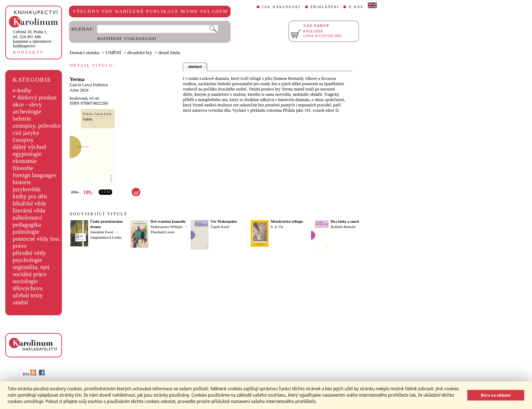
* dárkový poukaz (35, 97)
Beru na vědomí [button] (496, 395)
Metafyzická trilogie (287, 221)
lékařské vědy (30, 203)
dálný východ (29, 147)
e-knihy (22, 90)
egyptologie (27, 154)
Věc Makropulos (224, 221)
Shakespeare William (166, 227)
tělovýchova (28, 288)
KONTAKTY (28, 52)
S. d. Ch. (277, 227)
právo (20, 246)
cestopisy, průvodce (37, 126)
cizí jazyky (26, 133)
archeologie (27, 112)
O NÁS (356, 7)
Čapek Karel (220, 227)
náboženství (27, 218)
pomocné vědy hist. (37, 239)
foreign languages (35, 175)
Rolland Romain (343, 227)
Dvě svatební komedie (168, 221)
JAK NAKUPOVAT (282, 7)
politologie (26, 232)
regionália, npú (31, 267)
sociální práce (30, 274)
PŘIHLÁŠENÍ (325, 7)
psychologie (28, 260)
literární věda (29, 211)
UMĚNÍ (114, 52)
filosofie (23, 168)
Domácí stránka (85, 52)
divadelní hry (140, 52)
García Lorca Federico (89, 85)
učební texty (28, 295)
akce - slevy (27, 104)
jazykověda (27, 189)
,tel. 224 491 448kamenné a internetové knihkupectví (32, 39)
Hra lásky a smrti (345, 221)
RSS (29, 374)
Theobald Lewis (163, 232)
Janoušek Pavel (102, 232)
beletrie (22, 119)
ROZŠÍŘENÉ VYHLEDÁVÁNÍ (127, 39)
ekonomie (25, 161)
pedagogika (27, 225)
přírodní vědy (29, 253)
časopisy (23, 140)
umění (20, 302)
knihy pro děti (30, 196)
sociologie (25, 281)
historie (22, 182)
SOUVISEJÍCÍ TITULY (99, 214)
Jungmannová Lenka (106, 237)
